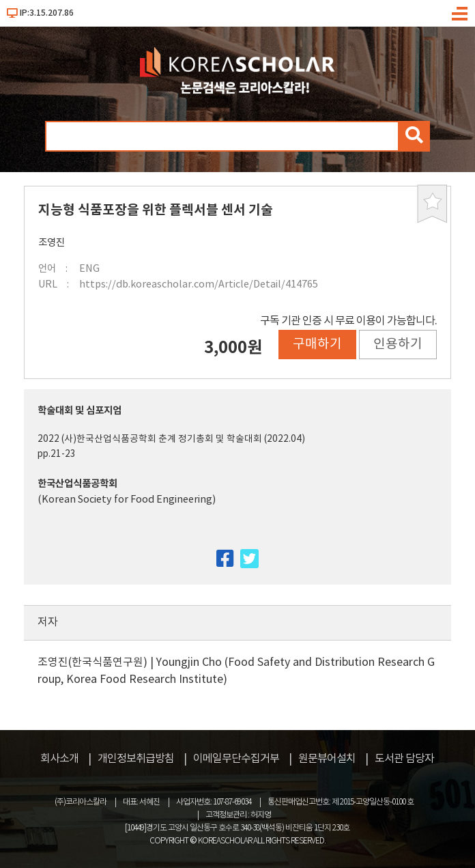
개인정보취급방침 (136, 759)
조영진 (52, 243)
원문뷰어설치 (327, 759)
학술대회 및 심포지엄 (80, 411)
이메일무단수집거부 (236, 759)
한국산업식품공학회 (77, 484)
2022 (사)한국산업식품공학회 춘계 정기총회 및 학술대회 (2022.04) (171, 439)
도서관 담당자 (404, 759)
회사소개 (59, 759)
